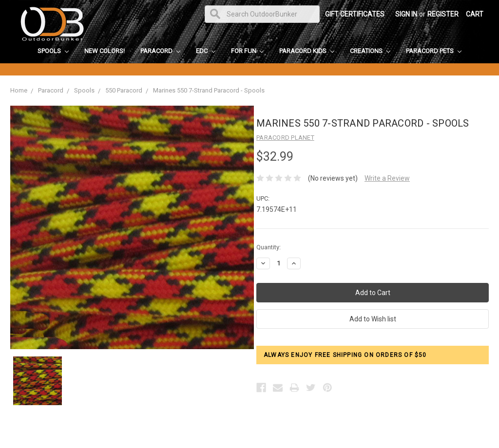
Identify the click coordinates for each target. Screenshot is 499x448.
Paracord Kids (307, 51)
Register (443, 14)
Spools (53, 51)
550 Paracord (124, 90)
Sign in (406, 14)
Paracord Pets (434, 51)
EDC (206, 51)
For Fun (248, 51)
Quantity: (269, 247)
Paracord (160, 51)
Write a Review (387, 178)
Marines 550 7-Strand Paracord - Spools (209, 90)
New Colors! (105, 51)
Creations (370, 51)
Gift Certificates (355, 14)
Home (19, 90)
